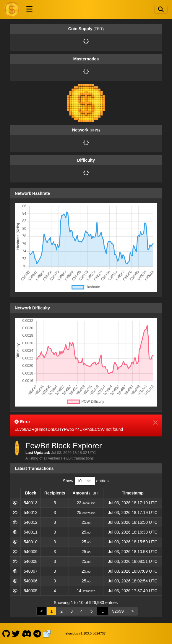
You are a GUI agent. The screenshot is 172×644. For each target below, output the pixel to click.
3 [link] (72, 611)
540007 (31, 571)
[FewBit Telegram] (37, 633)
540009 (31, 552)
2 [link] (61, 611)
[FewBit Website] (47, 633)
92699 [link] (118, 611)
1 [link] (52, 611)
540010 (31, 542)
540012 (31, 522)
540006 (31, 581)
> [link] (132, 611)
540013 (31, 503)
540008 (31, 561)
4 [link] (82, 611)
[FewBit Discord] (27, 633)
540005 (31, 591)
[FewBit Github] (6, 633)
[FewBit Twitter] (16, 633)
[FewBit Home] (12, 9)
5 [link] (92, 611)
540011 (31, 532)
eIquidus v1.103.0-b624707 (86, 633)
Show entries (86, 481)
